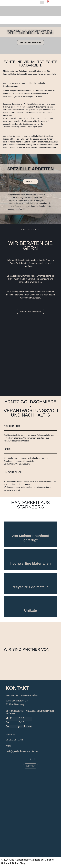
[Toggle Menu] (42, 2)
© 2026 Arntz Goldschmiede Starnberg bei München (28, 860)
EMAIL (9, 746)
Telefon (10, 734)
